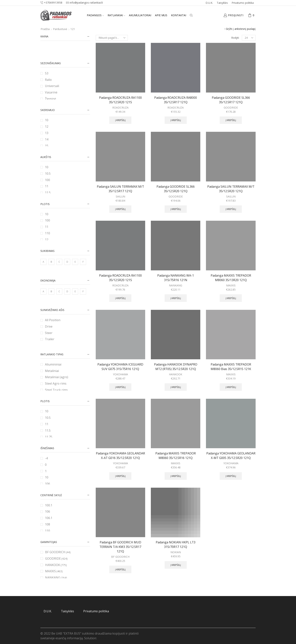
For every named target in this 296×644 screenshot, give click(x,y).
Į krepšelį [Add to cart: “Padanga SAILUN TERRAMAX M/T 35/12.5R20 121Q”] (231, 209)
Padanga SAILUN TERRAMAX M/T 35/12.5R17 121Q (120, 189)
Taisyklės (222, 3)
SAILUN (120, 196)
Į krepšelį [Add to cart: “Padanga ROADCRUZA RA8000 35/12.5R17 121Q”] (176, 120)
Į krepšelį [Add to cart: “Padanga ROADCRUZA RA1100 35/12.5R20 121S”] (120, 120)
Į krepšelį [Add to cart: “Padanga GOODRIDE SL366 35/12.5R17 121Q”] (231, 120)
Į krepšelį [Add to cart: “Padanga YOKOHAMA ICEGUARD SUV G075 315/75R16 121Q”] (120, 387)
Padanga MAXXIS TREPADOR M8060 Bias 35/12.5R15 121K (231, 367)
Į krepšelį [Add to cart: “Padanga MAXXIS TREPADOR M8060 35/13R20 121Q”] (231, 298)
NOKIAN (176, 552)
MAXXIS (231, 285)
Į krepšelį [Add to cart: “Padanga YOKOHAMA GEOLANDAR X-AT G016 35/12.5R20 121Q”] (120, 476)
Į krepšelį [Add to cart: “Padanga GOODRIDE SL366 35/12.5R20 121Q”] (176, 209)
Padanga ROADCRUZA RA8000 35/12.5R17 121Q (176, 100)
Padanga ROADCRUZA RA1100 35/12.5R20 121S (120, 100)
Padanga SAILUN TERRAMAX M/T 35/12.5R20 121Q (231, 189)
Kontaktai (179, 15)
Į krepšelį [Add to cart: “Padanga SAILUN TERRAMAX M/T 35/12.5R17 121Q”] (120, 209)
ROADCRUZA (120, 108)
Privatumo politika (243, 3)
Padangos (95, 15)
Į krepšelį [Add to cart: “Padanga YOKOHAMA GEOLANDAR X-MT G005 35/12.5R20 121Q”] (231, 476)
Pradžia (45, 29)
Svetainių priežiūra (111, 638)
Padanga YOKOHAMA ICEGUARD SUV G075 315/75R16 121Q (120, 367)
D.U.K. (209, 3)
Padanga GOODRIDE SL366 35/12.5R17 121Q (231, 100)
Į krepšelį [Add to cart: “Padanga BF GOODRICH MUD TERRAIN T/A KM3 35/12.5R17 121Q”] (120, 569)
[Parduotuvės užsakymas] (112, 38)
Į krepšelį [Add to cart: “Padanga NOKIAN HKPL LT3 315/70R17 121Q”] (176, 565)
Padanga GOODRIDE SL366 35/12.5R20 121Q (176, 189)
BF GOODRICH (120, 557)
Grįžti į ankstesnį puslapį (241, 29)
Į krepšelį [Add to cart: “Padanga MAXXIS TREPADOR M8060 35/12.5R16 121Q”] (176, 476)
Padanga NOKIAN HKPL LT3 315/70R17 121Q (176, 545)
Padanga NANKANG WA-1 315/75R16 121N (176, 278)
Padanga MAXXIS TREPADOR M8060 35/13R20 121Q (231, 278)
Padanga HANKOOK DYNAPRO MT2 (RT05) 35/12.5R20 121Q (176, 367)
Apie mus (161, 15)
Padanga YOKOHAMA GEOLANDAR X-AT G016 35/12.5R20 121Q (120, 456)
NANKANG (176, 285)
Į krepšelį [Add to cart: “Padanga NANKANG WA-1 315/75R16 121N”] (176, 298)
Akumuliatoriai (140, 15)
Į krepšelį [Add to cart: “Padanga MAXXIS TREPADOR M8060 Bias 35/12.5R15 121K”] (231, 387)
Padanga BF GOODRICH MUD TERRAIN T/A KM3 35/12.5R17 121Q (120, 547)
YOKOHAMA (120, 374)
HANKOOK (176, 374)
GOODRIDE (231, 108)
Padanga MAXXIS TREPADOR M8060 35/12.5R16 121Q (176, 456)
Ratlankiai (116, 15)
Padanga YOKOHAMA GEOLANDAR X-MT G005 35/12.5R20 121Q (231, 456)
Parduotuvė (60, 29)
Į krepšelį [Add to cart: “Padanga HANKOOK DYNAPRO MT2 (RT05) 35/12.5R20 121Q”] (176, 387)
